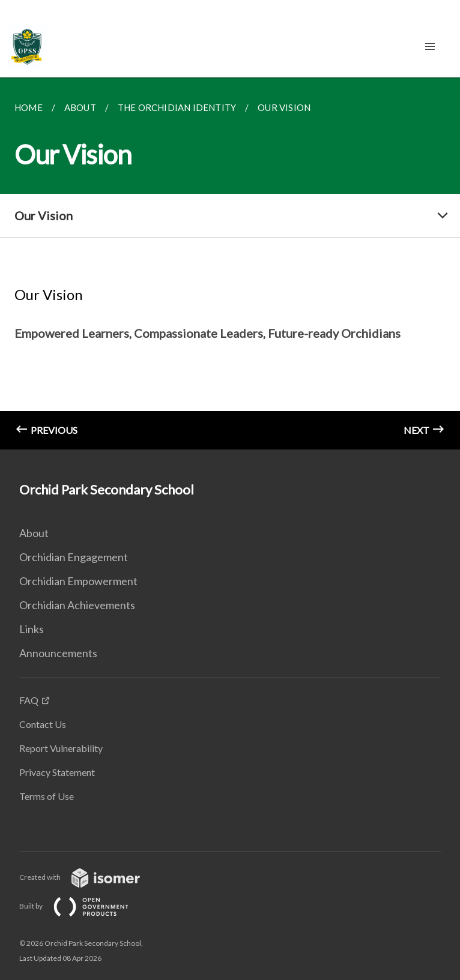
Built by (83, 906)
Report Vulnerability (61, 748)
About (34, 533)
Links (32, 629)
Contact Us (43, 724)
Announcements (58, 653)
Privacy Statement (57, 772)
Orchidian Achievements (77, 605)
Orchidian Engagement (74, 557)
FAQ (29, 700)
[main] (230, 263)
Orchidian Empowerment (78, 581)
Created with (89, 877)
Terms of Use (47, 796)
